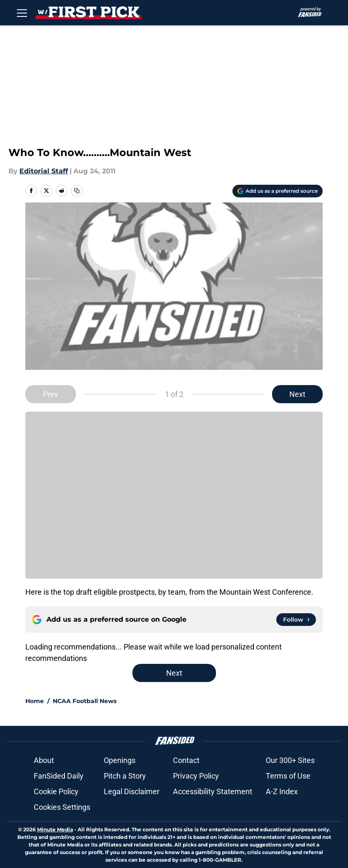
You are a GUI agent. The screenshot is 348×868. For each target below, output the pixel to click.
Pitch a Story (125, 776)
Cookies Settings (62, 807)
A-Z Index (282, 791)
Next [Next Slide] (297, 394)
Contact (186, 760)
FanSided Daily (59, 776)
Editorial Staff (44, 171)
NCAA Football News (85, 701)
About (44, 760)
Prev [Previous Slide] (51, 394)
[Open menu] (22, 13)
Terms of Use (288, 776)
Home (35, 701)
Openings (120, 760)
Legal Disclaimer (132, 791)
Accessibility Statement (213, 791)
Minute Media (55, 829)
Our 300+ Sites (290, 760)
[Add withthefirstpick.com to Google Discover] (278, 191)
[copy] (77, 191)
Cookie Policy (56, 791)
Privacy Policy (196, 776)
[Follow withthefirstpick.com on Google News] (296, 620)
